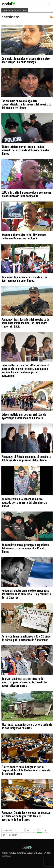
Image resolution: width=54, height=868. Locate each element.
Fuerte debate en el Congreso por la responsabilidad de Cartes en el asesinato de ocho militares (26, 770)
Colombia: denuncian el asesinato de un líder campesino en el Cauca (24, 279)
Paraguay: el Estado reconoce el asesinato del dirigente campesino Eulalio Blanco (26, 458)
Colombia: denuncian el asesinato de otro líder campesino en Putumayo (26, 60)
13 (28, 830)
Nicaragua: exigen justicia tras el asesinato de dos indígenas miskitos (27, 726)
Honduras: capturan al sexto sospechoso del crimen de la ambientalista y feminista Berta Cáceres (26, 594)
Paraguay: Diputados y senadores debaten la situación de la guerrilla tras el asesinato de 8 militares (26, 816)
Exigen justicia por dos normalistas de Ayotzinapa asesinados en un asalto (24, 416)
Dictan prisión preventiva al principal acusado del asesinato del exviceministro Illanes (25, 150)
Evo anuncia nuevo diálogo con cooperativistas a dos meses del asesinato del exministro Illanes (26, 104)
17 (4, 835)
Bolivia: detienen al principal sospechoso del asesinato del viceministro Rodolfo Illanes (25, 548)
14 (34, 830)
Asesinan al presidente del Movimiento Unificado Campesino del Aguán (24, 236)
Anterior (8, 830)
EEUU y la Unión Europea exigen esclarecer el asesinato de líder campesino (26, 194)
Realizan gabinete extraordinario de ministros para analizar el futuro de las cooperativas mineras (24, 682)
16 (45, 830)
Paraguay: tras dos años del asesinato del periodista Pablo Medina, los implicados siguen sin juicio (26, 323)
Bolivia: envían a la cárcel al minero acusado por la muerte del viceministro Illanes (24, 502)
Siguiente (14, 835)
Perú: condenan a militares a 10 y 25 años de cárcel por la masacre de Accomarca (26, 638)
